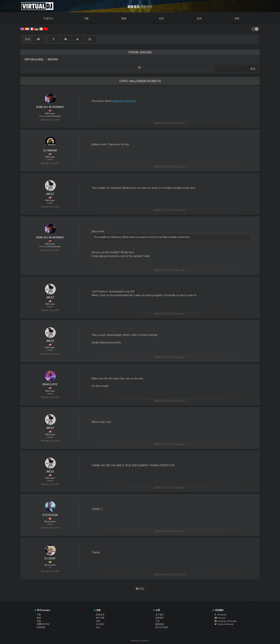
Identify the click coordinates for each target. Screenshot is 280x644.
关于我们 (160, 615)
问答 (98, 621)
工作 (157, 621)
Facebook (220, 615)
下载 (86, 18)
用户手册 (100, 618)
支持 (199, 18)
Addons (53, 59)
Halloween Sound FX (124, 101)
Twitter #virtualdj (224, 624)
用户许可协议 (162, 627)
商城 (124, 18)
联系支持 (100, 615)
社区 (161, 18)
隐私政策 (160, 624)
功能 (39, 621)
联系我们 (160, 618)
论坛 (98, 627)
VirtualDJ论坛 (34, 59)
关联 (237, 18)
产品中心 (48, 18)
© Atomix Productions (140, 641)
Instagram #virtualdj (226, 621)
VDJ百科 (100, 624)
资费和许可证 (43, 624)
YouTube (220, 618)
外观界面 (41, 627)
